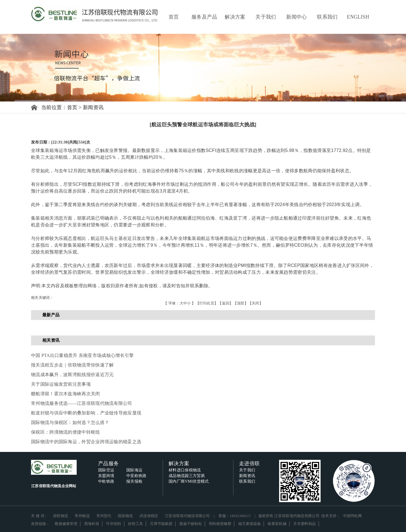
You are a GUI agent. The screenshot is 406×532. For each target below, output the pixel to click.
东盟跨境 (106, 476)
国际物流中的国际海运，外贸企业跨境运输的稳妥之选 (86, 442)
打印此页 (207, 303)
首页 (174, 17)
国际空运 (106, 470)
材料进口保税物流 (185, 470)
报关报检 (134, 481)
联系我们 (327, 17)
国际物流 (125, 516)
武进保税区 (149, 516)
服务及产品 (204, 17)
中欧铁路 (106, 481)
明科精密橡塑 (220, 524)
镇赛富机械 (277, 524)
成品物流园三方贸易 (187, 476)
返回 (226, 303)
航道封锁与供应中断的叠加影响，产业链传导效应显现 (86, 413)
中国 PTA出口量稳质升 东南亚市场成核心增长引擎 (82, 355)
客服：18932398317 (235, 516)
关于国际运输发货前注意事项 (61, 384)
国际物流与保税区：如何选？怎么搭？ (70, 422)
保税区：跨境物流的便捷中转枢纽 (66, 432)
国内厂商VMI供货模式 (189, 481)
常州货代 (104, 516)
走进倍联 (249, 463)
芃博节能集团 (161, 524)
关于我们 (266, 17)
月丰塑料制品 (304, 524)
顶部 (241, 303)
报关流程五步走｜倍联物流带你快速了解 (72, 365)
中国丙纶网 (353, 516)
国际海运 (134, 470)
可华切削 (113, 524)
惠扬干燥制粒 (191, 524)
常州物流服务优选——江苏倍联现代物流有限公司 (82, 403)
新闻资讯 (93, 107)
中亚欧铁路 (136, 476)
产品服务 (108, 463)
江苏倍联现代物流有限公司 (187, 516)
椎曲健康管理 (66, 524)
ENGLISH (358, 17)
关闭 (256, 303)
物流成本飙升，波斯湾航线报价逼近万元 (72, 375)
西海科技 (92, 524)
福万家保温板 (250, 524)
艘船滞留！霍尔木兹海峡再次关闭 (66, 394)
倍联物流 (60, 516)
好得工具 (135, 524)
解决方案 (235, 17)
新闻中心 (296, 17)
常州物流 (82, 516)
